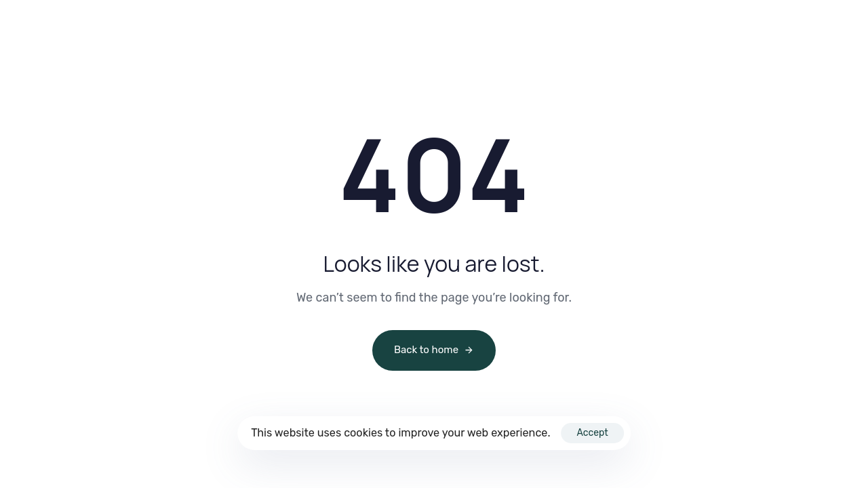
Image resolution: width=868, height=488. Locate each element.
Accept (592, 433)
